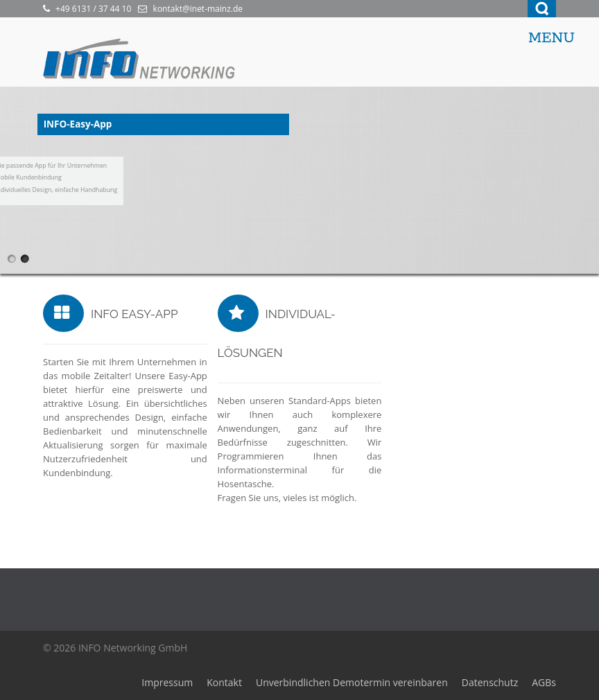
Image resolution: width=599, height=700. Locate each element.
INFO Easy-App (134, 314)
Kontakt (224, 682)
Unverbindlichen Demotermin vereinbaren (352, 682)
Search (542, 9)
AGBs (544, 682)
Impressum (167, 682)
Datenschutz (490, 682)
